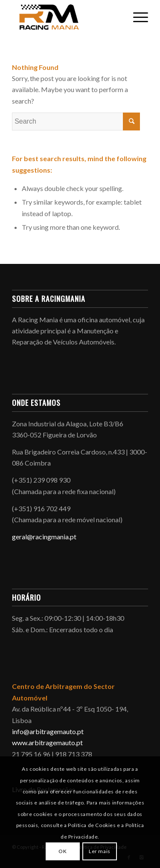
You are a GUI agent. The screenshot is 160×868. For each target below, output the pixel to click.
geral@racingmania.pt (44, 537)
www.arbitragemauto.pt (47, 742)
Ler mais (100, 851)
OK (63, 851)
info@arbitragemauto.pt (48, 731)
